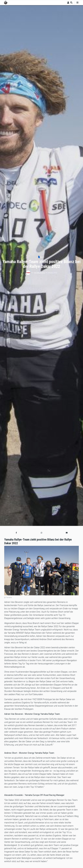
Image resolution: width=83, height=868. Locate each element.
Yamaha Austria (39, 273)
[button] (16, 533)
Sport (42, 257)
